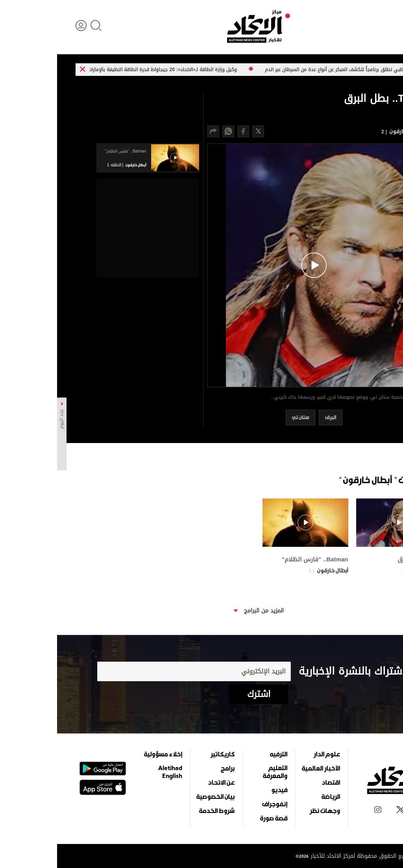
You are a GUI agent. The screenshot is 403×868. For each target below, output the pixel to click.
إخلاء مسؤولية (106, 754)
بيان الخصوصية (158, 796)
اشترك (202, 694)
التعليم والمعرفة (218, 772)
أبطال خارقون (348, 131)
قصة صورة (217, 818)
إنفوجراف (218, 804)
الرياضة (274, 796)
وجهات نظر (268, 811)
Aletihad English (113, 772)
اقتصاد (274, 782)
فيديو (222, 790)
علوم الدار (270, 754)
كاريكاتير (165, 754)
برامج (171, 768)
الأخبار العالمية (264, 768)
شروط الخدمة (160, 811)
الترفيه (222, 754)
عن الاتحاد (164, 782)
